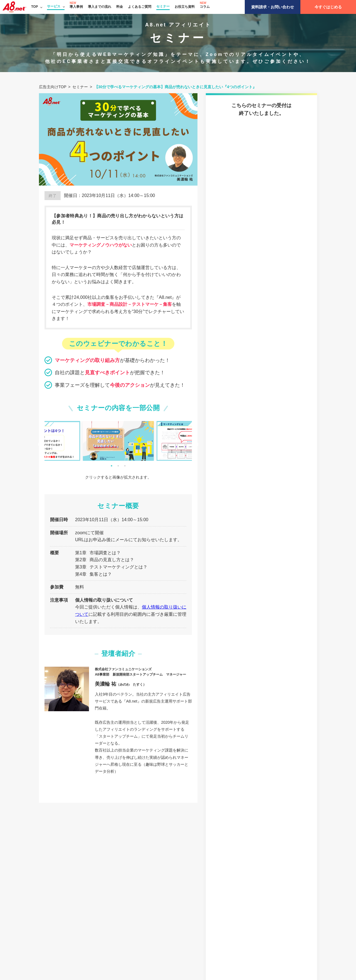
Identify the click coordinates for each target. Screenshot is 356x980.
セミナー (163, 6)
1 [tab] (112, 466)
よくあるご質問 (140, 7)
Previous (40, 445)
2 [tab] (118, 466)
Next (196, 445)
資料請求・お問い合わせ (273, 7)
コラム (205, 7)
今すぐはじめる (328, 7)
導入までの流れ (100, 7)
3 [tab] (125, 466)
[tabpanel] (118, 441)
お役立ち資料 (185, 7)
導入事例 (76, 7)
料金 (120, 7)
